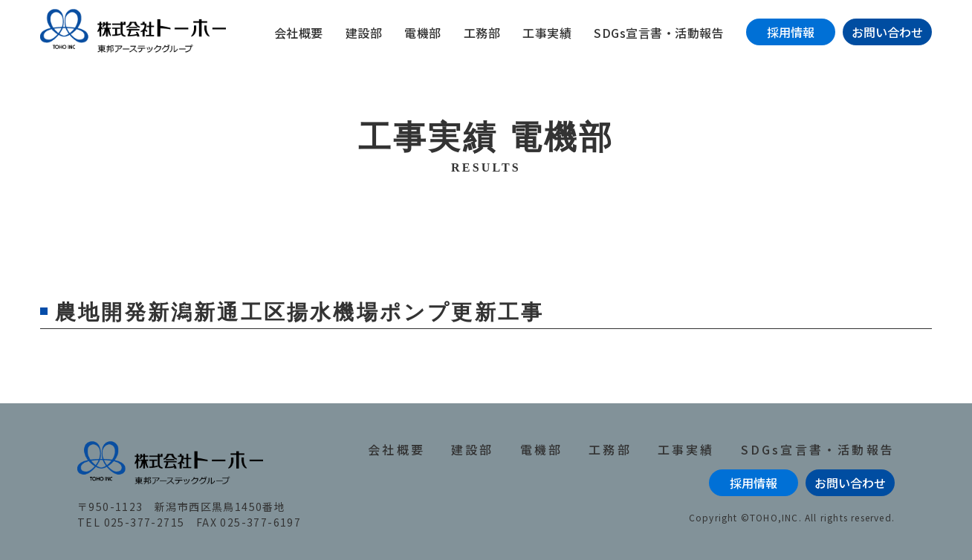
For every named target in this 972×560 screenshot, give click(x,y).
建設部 (364, 33)
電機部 (423, 33)
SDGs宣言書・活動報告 (659, 33)
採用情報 (791, 32)
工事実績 (547, 33)
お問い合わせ (887, 32)
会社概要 (299, 33)
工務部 (482, 33)
